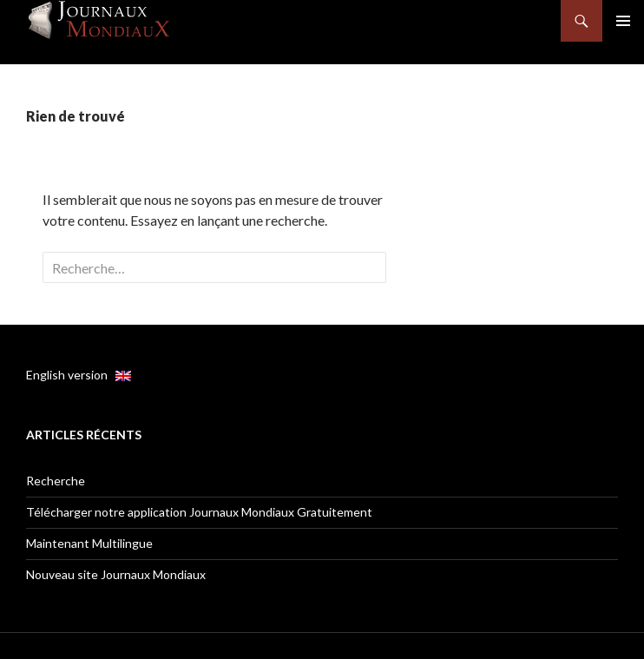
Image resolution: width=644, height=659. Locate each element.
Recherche (56, 481)
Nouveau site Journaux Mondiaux (116, 574)
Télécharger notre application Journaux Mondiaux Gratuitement (199, 512)
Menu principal (623, 21)
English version (79, 375)
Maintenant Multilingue (89, 543)
